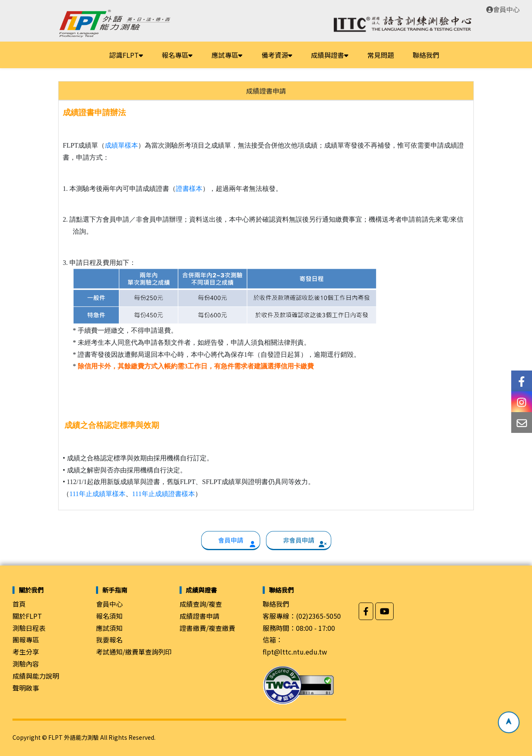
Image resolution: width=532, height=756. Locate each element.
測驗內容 (26, 664)
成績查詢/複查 (201, 604)
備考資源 (277, 55)
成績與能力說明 (36, 676)
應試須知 (109, 628)
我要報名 (109, 640)
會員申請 (231, 540)
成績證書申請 (199, 616)
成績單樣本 (121, 145)
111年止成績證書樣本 (164, 494)
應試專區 (227, 55)
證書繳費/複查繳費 (207, 628)
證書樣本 (189, 189)
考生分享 (26, 652)
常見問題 (381, 55)
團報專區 (26, 640)
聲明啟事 (26, 688)
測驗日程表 (29, 628)
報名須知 (109, 616)
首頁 (19, 604)
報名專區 (177, 55)
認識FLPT (126, 55)
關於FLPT (27, 616)
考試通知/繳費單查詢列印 (134, 652)
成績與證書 (330, 55)
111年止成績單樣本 (97, 494)
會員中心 (503, 9)
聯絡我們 (426, 55)
